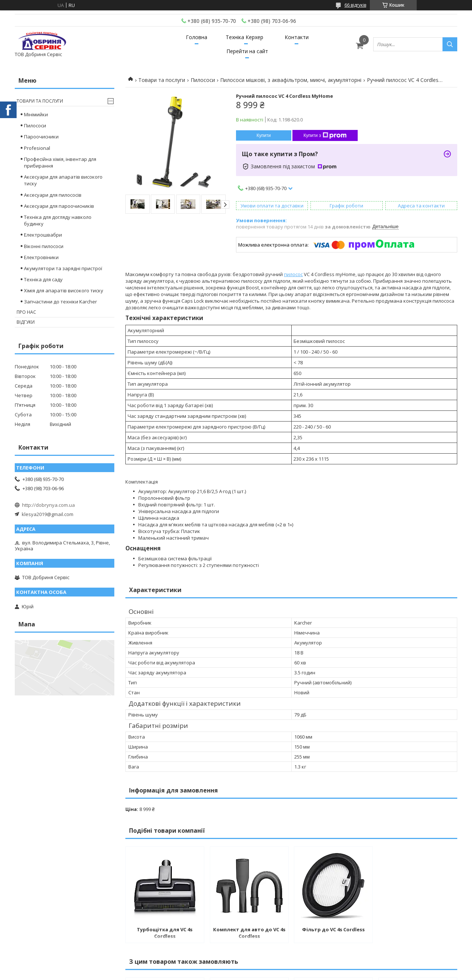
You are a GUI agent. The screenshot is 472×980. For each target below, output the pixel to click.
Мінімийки (36, 114)
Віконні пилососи (44, 246)
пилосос (293, 274)
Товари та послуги (162, 80)
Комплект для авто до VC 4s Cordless (249, 933)
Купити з (325, 135)
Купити (264, 135)
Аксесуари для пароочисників (59, 206)
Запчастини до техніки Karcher (60, 302)
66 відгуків (355, 5)
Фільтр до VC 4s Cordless (333, 929)
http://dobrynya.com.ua (48, 505)
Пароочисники (41, 137)
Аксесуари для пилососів (53, 195)
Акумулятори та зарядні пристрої (63, 268)
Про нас (26, 312)
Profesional (37, 148)
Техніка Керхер (244, 37)
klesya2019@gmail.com (48, 514)
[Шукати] (450, 44)
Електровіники (41, 257)
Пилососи (203, 80)
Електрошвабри (43, 235)
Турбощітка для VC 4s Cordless (165, 933)
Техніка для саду (43, 279)
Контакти (297, 37)
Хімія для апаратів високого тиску (64, 290)
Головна (197, 37)
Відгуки (26, 322)
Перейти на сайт (247, 51)
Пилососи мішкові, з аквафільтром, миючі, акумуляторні (291, 80)
